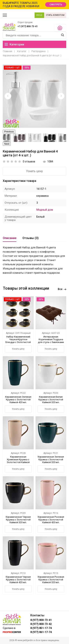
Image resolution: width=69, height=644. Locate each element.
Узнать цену (34, 171)
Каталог (22, 51)
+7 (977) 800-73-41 (28, 26)
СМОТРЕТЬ (56, 5)
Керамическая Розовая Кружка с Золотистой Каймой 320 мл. (51, 580)
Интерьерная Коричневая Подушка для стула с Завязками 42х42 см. (51, 341)
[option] (34, 96)
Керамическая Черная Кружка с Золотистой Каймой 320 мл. (18, 520)
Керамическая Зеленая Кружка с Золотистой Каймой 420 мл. (18, 400)
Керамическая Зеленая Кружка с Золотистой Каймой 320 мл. (51, 459)
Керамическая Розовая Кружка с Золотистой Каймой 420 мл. (51, 520)
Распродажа (38, 51)
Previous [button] (9, 132)
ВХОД (39, 15)
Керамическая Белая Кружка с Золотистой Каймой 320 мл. (51, 400)
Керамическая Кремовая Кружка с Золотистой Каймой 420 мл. (18, 461)
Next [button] (7, 144)
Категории (14, 44)
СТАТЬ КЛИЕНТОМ (55, 15)
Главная (7, 51)
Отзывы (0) (31, 238)
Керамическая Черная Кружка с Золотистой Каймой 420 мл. (18, 580)
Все (62, 289)
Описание (10, 238)
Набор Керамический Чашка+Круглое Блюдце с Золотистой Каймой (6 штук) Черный (18, 342)
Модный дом (45, 210)
